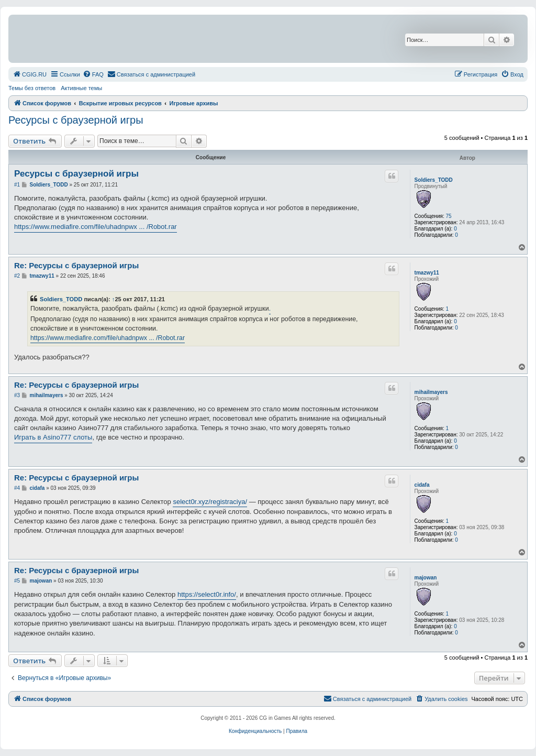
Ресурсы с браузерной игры (76, 120)
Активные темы (81, 88)
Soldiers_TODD (434, 180)
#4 (17, 488)
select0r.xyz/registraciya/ (210, 502)
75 (448, 216)
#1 (17, 185)
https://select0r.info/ (207, 594)
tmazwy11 (427, 273)
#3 (17, 395)
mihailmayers (431, 392)
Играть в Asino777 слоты (53, 437)
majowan (426, 578)
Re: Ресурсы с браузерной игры (76, 265)
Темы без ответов (32, 88)
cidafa (422, 485)
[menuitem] (30, 74)
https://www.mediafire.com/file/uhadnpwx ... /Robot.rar (96, 227)
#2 (17, 276)
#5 (17, 581)
